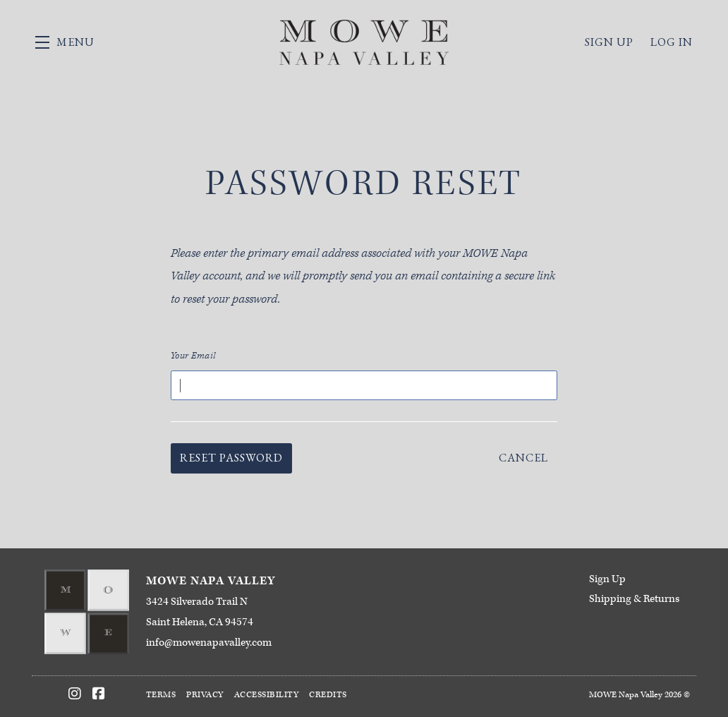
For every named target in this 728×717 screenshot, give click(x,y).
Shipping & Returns (634, 599)
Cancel (523, 458)
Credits (328, 695)
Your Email (193, 356)
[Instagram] (75, 694)
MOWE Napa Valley (364, 42)
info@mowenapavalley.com (209, 643)
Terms (161, 695)
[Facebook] (99, 694)
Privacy (205, 695)
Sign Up (607, 579)
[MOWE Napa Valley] (87, 612)
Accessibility (267, 695)
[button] (65, 42)
